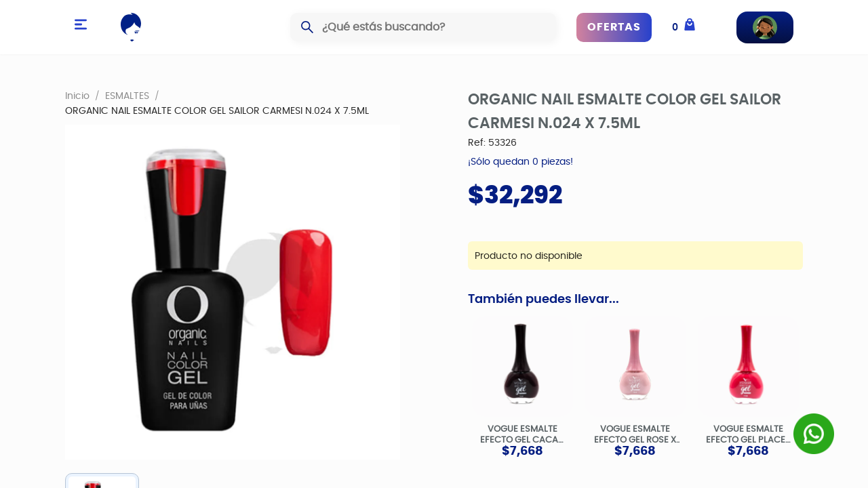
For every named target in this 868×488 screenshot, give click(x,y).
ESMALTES (127, 96)
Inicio (77, 96)
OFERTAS (614, 27)
